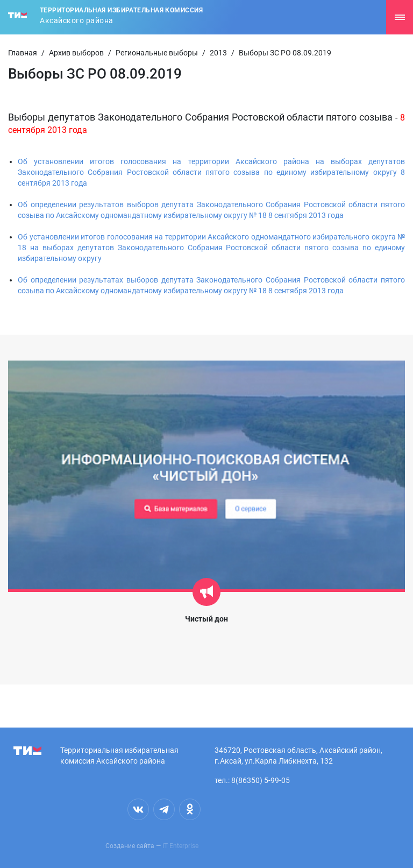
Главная (23, 53)
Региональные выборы (157, 53)
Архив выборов (76, 53)
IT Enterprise (180, 846)
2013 (218, 53)
